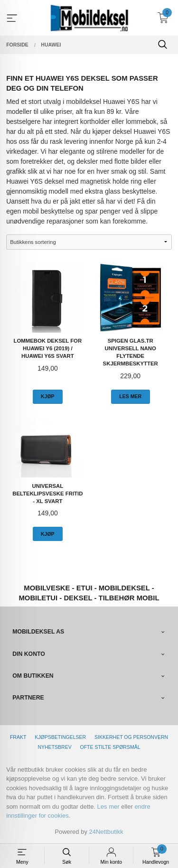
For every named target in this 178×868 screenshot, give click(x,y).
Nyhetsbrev (54, 747)
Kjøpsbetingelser (60, 737)
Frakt (18, 737)
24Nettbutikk (106, 832)
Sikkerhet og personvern (131, 737)
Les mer (108, 807)
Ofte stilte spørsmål (110, 747)
